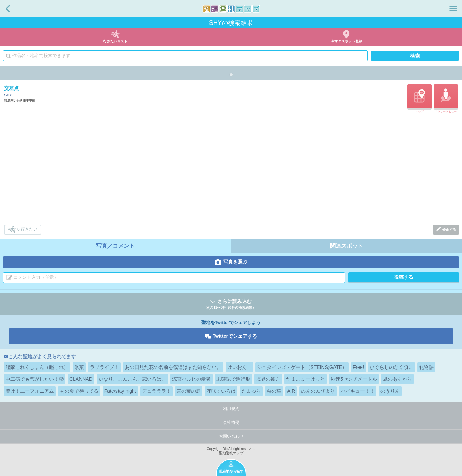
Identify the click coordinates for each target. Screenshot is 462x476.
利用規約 (231, 409)
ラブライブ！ (104, 367)
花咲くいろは (221, 391)
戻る (8, 9)
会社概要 (231, 422)
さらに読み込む (231, 304)
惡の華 (274, 391)
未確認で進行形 (233, 379)
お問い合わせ (231, 436)
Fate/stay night (120, 391)
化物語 (426, 367)
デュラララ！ (157, 391)
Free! (359, 367)
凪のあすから (397, 379)
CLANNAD (81, 379)
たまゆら (251, 391)
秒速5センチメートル (354, 379)
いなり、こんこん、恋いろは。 (132, 379)
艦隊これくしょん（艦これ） (37, 367)
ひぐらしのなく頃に (392, 367)
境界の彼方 (268, 379)
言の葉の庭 (189, 391)
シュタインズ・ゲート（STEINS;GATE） (302, 367)
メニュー (453, 9)
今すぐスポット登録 (347, 41)
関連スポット (347, 246)
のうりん (390, 391)
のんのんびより (318, 391)
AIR (291, 391)
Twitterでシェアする (235, 336)
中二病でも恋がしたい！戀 (35, 379)
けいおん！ (239, 367)
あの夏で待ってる (79, 391)
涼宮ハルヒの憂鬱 (191, 379)
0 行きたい (27, 229)
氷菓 (79, 367)
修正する (449, 230)
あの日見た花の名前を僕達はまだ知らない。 (173, 367)
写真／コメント (115, 246)
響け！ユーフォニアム (30, 391)
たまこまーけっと (305, 379)
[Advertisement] (232, 169)
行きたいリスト (115, 41)
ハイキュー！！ (358, 391)
